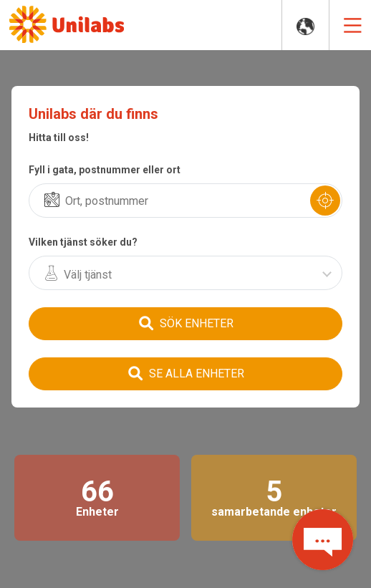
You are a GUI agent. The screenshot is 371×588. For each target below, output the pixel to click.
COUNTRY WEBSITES (305, 27)
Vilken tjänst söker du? (83, 242)
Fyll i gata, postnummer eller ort (105, 170)
